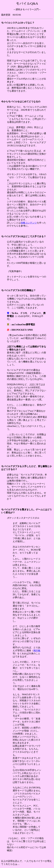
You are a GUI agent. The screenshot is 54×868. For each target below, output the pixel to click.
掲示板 (37, 650)
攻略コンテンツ (29, 223)
